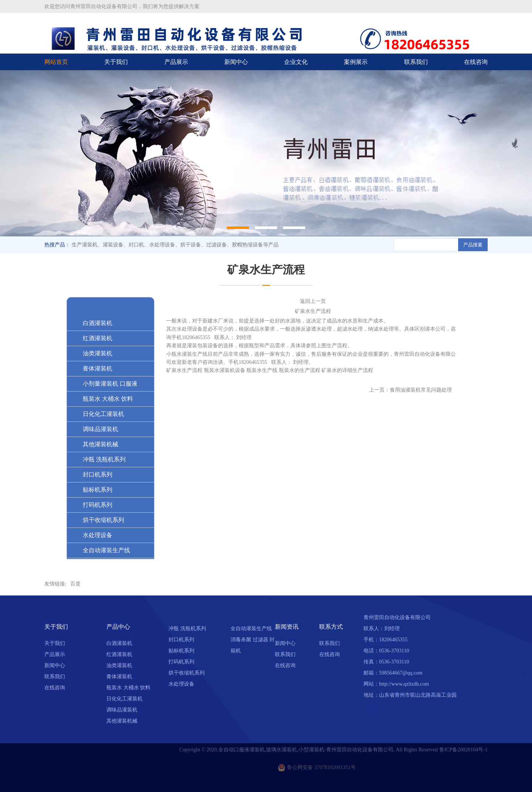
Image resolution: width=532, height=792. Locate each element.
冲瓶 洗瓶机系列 (187, 629)
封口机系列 (181, 640)
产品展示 (176, 62)
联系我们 (416, 62)
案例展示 (356, 62)
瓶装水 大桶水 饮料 (128, 688)
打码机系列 (181, 662)
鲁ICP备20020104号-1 (463, 750)
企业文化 (296, 62)
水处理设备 (181, 684)
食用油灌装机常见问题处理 (421, 390)
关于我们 (116, 62)
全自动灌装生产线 (251, 629)
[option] (266, 153)
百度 (75, 584)
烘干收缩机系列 (187, 673)
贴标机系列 (181, 651)
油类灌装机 (119, 665)
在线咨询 (476, 62)
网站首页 (56, 62)
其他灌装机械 (122, 721)
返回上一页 (313, 301)
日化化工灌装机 (125, 699)
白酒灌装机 (119, 643)
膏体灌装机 (119, 677)
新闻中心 (236, 62)
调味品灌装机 (122, 710)
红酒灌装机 (119, 654)
